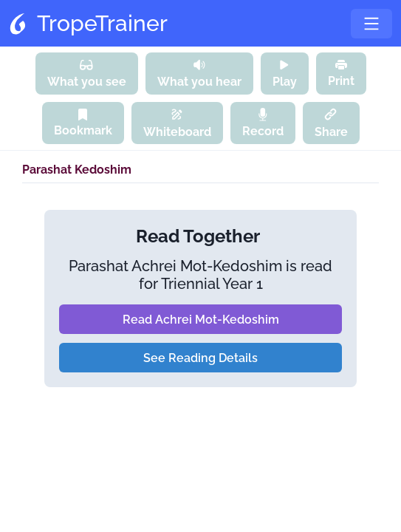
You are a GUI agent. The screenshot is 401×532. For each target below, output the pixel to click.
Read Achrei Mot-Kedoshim (201, 320)
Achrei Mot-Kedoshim (207, 266)
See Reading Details (200, 358)
